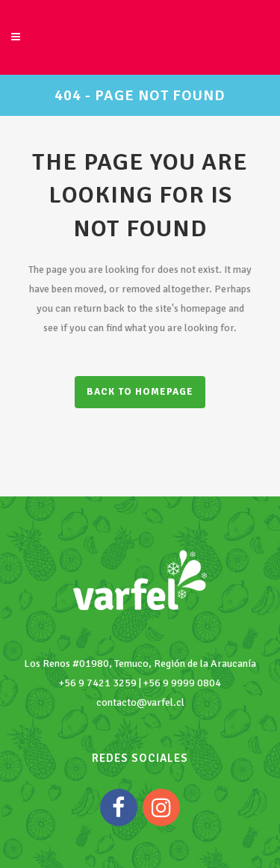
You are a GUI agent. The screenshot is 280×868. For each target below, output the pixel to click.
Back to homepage (140, 392)
